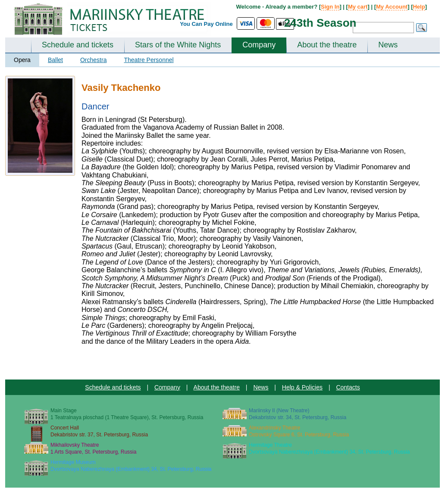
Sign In (330, 7)
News (388, 45)
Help (419, 7)
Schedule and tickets (78, 45)
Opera (22, 60)
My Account (392, 7)
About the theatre (327, 45)
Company (259, 45)
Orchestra (93, 60)
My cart (358, 7)
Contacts (348, 387)
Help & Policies (302, 387)
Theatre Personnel (149, 60)
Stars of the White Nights (178, 45)
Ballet (55, 60)
